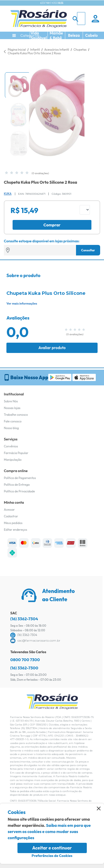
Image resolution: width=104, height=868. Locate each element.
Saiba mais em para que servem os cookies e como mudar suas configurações (49, 831)
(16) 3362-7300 (24, 668)
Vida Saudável (39, 36)
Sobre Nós (11, 401)
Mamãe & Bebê (56, 36)
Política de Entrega (17, 485)
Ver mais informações (22, 303)
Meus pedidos (13, 523)
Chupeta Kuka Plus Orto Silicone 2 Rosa (34, 53)
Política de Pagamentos (20, 478)
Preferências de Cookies (52, 856)
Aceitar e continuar (52, 848)
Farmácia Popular (16, 453)
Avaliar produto (52, 348)
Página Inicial (17, 50)
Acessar (9, 510)
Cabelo (92, 35)
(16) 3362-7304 (24, 619)
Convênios (11, 446)
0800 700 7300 (25, 660)
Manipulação (13, 460)
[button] (17, 85)
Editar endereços (16, 530)
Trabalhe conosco (16, 415)
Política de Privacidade (19, 491)
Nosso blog (11, 428)
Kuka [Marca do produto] (8, 194)
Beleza (74, 35)
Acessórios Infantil (57, 50)
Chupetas (80, 50)
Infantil (35, 50)
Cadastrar (11, 516)
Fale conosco (13, 421)
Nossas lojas (12, 408)
